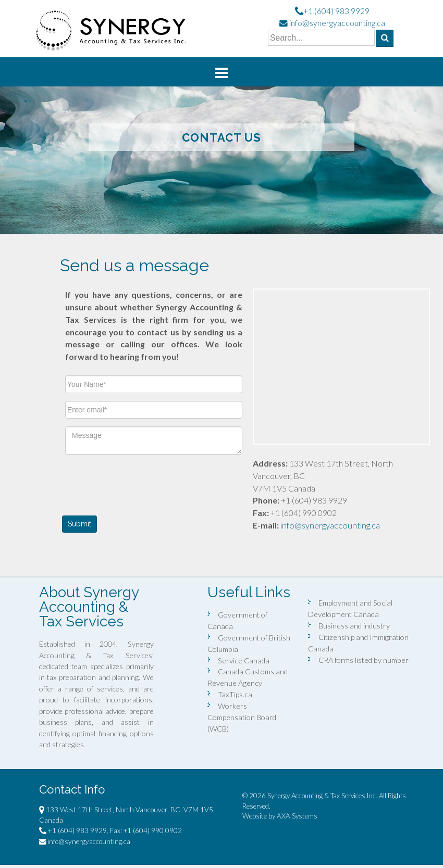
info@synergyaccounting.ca (337, 23)
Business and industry (354, 626)
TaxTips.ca (235, 694)
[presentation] (144, 483)
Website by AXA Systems (280, 816)
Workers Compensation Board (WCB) (242, 717)
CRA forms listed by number (364, 660)
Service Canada (244, 661)
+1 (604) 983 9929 (336, 11)
